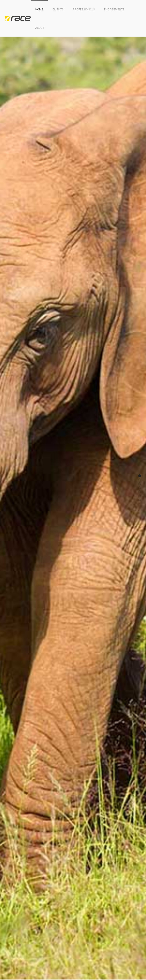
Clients (58, 10)
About (40, 28)
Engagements (114, 10)
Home (39, 10)
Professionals (84, 10)
